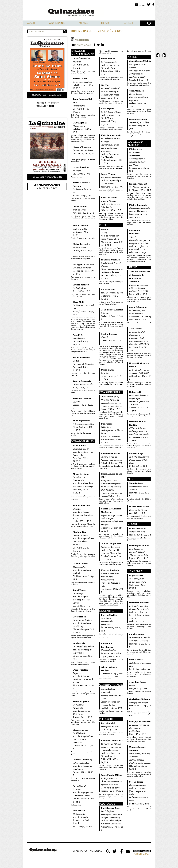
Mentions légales (142, 854)
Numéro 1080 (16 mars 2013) (47, 95)
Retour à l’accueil (142, 851)
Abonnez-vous (47, 185)
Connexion (96, 851)
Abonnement (80, 851)
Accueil (32, 23)
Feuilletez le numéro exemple (47, 177)
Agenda (83, 23)
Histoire (106, 23)
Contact (128, 23)
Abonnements (57, 23)
